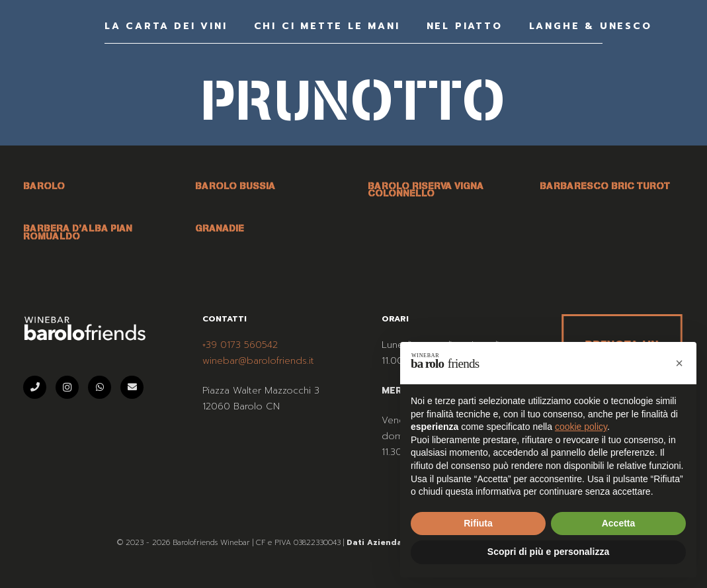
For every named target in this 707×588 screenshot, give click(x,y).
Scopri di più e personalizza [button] (548, 552)
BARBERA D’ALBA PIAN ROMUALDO (78, 232)
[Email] (132, 387)
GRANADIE (220, 228)
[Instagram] (67, 387)
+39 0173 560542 (240, 345)
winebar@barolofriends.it (258, 361)
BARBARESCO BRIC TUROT (605, 186)
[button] (679, 363)
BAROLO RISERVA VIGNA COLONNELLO (426, 189)
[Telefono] (35, 387)
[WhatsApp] (100, 387)
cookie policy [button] (581, 427)
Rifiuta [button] (478, 523)
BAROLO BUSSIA (235, 186)
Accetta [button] (619, 523)
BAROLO (44, 186)
